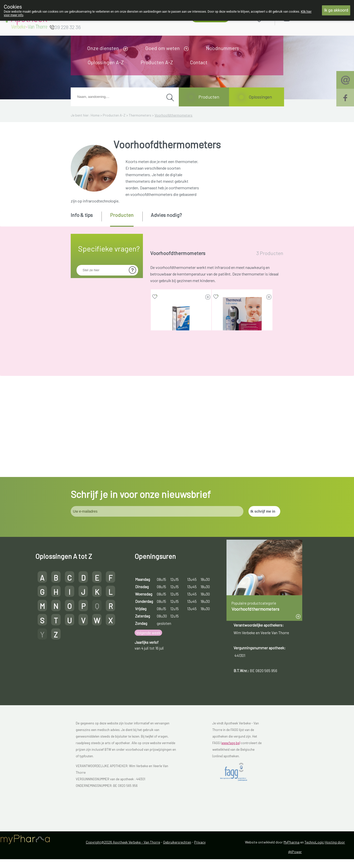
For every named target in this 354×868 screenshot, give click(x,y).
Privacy (200, 851)
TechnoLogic (314, 851)
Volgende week (148, 642)
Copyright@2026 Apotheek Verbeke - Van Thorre (123, 851)
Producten (209, 97)
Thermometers (140, 115)
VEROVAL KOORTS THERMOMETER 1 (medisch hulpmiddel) (181, 450)
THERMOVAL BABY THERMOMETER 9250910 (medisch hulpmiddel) (242, 354)
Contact (199, 62)
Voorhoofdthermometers (173, 115)
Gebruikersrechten (177, 851)
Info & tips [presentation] (82, 215)
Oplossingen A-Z (106, 62)
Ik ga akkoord (336, 10)
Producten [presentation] (122, 215)
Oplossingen (260, 97)
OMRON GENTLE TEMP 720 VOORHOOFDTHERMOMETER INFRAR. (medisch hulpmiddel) (181, 354)
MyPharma (292, 851)
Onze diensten (103, 48)
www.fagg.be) (231, 752)
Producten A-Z (157, 62)
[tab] (86, 219)
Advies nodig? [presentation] (166, 215)
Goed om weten (162, 48)
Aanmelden (305, 18)
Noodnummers (222, 48)
